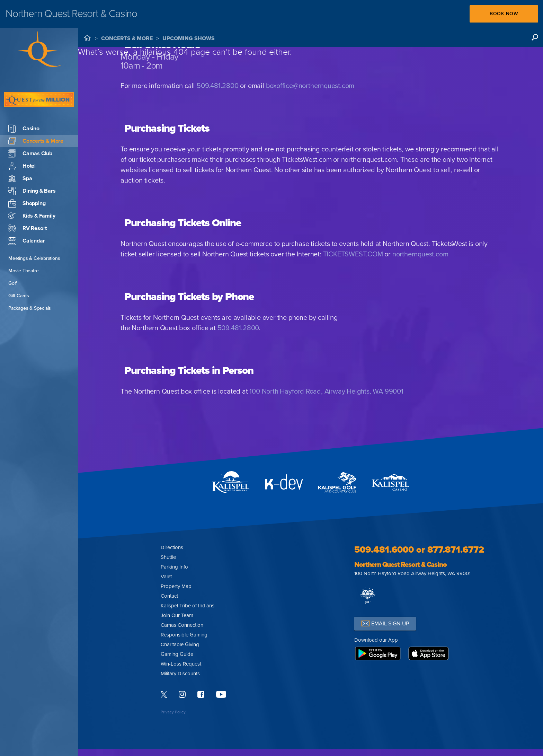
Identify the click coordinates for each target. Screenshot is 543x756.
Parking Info (174, 567)
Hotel (22, 145)
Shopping (27, 183)
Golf (12, 262)
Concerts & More (127, 38)
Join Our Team (177, 615)
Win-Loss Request (181, 664)
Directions (172, 547)
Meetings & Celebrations (34, 238)
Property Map (176, 586)
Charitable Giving (180, 644)
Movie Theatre (23, 250)
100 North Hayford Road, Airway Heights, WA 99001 (326, 392)
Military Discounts (180, 674)
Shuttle (168, 557)
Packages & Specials (30, 287)
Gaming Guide (177, 654)
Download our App (376, 640)
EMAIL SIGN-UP (385, 623)
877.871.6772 (456, 550)
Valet (166, 577)
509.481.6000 (384, 550)
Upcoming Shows (189, 38)
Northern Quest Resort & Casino (400, 565)
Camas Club (30, 133)
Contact (169, 596)
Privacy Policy (173, 712)
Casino (24, 108)
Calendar (26, 220)
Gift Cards (19, 275)
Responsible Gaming (184, 635)
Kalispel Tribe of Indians (188, 606)
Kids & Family (32, 195)
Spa (20, 158)
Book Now (504, 14)
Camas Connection (182, 625)
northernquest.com (420, 254)
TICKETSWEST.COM (353, 254)
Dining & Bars (32, 170)
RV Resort (27, 208)
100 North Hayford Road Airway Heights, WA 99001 (412, 573)
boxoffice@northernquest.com (310, 86)
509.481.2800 (218, 86)
